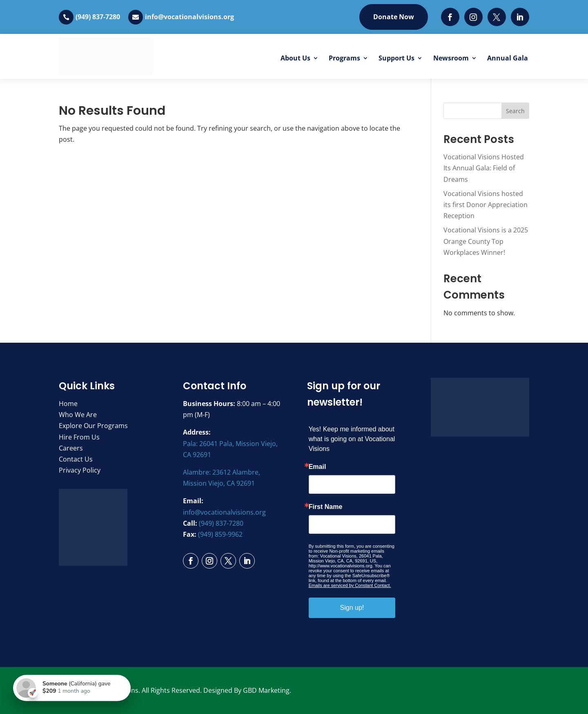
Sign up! (352, 608)
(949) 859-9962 (220, 534)
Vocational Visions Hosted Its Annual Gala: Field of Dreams (484, 168)
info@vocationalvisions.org (189, 17)
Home (68, 404)
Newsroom (451, 58)
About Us (295, 58)
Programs (344, 58)
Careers (71, 448)
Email (317, 467)
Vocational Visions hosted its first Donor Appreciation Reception (486, 205)
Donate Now (394, 17)
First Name (326, 507)
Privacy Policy (80, 470)
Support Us (396, 58)
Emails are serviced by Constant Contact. (350, 585)
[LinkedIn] (520, 17)
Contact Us (76, 459)
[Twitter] (497, 17)
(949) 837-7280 (98, 17)
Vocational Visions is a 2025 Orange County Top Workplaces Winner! (486, 241)
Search (515, 111)
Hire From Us (79, 437)
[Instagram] (473, 17)
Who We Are (78, 415)
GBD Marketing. (267, 690)
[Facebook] (450, 17)
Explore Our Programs (93, 426)
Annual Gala (508, 58)
